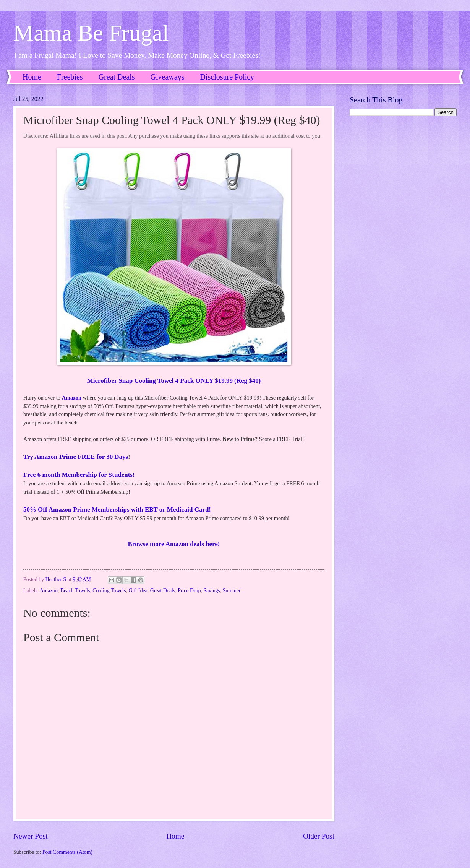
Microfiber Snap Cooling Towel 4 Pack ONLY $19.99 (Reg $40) (174, 381)
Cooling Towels (109, 591)
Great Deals (117, 77)
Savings (212, 591)
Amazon (72, 398)
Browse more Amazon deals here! (174, 544)
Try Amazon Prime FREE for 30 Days (76, 457)
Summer (232, 591)
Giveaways (168, 77)
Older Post (319, 836)
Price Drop (189, 591)
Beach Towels (75, 591)
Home (32, 77)
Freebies (70, 77)
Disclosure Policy (227, 77)
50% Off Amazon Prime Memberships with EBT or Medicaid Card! (117, 510)
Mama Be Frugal (91, 33)
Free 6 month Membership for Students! (79, 475)
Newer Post (31, 836)
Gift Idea (138, 591)
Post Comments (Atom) (67, 852)
